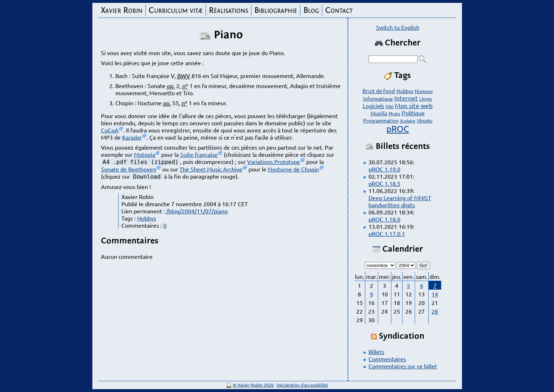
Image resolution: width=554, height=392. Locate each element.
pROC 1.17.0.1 (387, 233)
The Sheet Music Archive (211, 169)
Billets (376, 352)
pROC (398, 129)
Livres (426, 99)
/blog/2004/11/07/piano (197, 211)
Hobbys (147, 218)
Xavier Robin (122, 10)
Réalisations (228, 10)
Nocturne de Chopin (293, 169)
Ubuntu (425, 120)
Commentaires (387, 359)
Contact (339, 10)
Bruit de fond (379, 91)
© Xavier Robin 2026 (253, 385)
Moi (390, 106)
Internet (406, 98)
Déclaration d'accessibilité (302, 385)
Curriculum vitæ (176, 10)
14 (435, 294)
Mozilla (379, 113)
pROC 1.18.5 (384, 183)
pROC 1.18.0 (384, 219)
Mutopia (144, 154)
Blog (311, 10)
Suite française (199, 154)
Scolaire (408, 121)
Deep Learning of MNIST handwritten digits (400, 201)
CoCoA (110, 130)
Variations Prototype (274, 161)
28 (435, 311)
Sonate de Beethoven (129, 169)
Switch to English (398, 27)
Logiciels (374, 106)
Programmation (381, 120)
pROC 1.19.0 (384, 169)
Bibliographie (276, 10)
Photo (394, 113)
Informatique (378, 98)
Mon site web (414, 105)
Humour (424, 91)
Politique (413, 113)
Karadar (132, 137)
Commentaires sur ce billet (403, 366)
